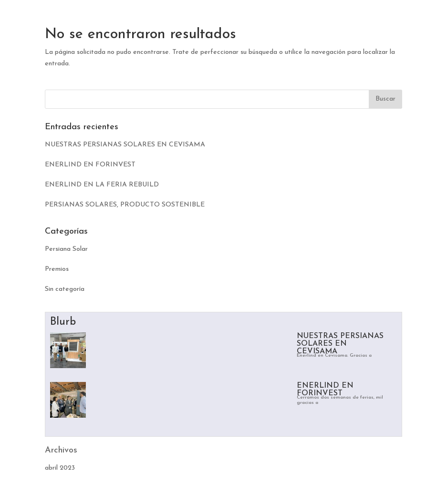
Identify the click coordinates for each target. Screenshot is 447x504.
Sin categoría (65, 289)
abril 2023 (60, 468)
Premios (57, 269)
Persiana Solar (66, 249)
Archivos (61, 450)
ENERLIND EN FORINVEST (90, 165)
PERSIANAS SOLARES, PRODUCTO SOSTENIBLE (125, 205)
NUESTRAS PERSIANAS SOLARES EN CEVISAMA (125, 145)
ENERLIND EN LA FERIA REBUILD (102, 185)
